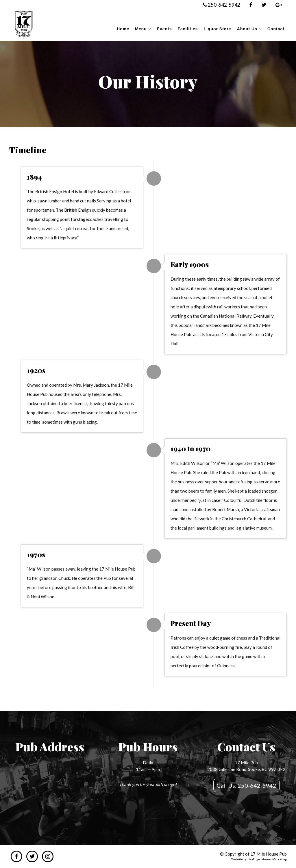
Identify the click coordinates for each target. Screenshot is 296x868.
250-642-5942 (222, 5)
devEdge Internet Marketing (267, 859)
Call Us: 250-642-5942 (246, 785)
